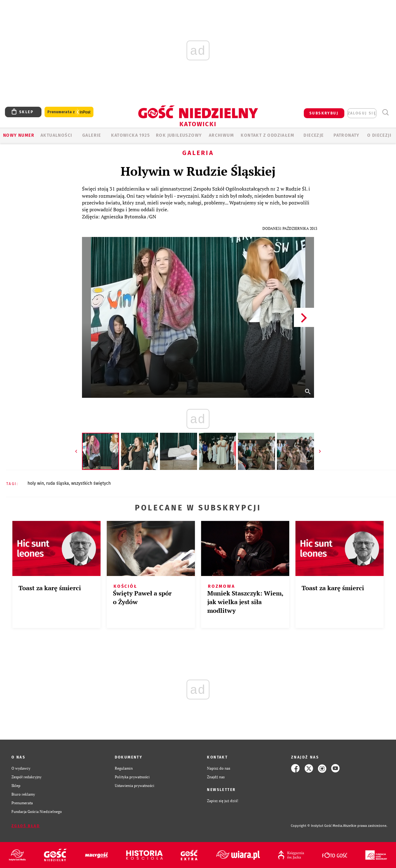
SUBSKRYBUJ (324, 113)
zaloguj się (362, 113)
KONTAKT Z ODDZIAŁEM (267, 135)
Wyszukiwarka (385, 112)
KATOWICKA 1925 (130, 135)
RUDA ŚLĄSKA (58, 483)
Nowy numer (19, 135)
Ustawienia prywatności (135, 786)
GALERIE (92, 135)
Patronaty (346, 135)
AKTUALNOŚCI (56, 135)
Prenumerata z (69, 112)
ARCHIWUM (221, 135)
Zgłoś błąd (26, 826)
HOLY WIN (36, 483)
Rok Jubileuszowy (179, 135)
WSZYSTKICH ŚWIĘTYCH (91, 483)
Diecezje (314, 135)
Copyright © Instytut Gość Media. (317, 826)
